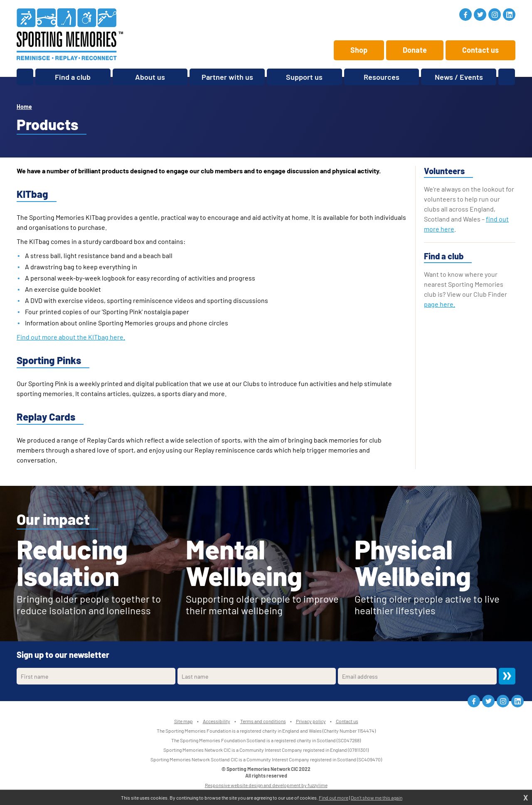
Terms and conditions (263, 721)
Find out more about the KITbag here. (71, 337)
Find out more (334, 798)
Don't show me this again (377, 798)
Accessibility (217, 721)
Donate (415, 50)
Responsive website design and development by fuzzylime (266, 785)
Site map (183, 721)
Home (24, 107)
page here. (440, 304)
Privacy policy (311, 721)
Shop (359, 50)
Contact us (480, 50)
